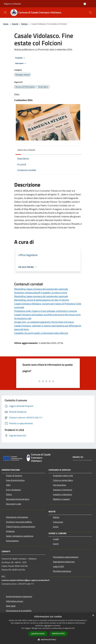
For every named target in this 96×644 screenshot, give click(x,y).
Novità (15, 24)
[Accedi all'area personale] (85, 4)
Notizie (24, 24)
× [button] (93, 615)
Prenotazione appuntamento (66, 557)
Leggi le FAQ (58, 566)
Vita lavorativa (59, 485)
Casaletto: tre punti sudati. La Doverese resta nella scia (41, 333)
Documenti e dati (14, 504)
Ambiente (10, 531)
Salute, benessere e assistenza (20, 536)
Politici (9, 494)
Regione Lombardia (12, 4)
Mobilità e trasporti (61, 499)
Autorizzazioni (12, 541)
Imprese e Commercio (63, 490)
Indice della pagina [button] (26, 150)
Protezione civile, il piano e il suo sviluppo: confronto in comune (46, 311)
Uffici (8, 485)
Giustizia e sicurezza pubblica (19, 522)
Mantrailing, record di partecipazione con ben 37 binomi (42, 300)
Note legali (11, 606)
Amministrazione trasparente (19, 596)
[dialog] (48, 628)
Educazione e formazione (17, 517)
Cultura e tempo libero (63, 480)
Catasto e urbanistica (62, 494)
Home (6, 24)
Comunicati (58, 522)
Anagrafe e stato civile (63, 475)
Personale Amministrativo (18, 499)
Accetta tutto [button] (38, 634)
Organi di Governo (14, 475)
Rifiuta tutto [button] (59, 634)
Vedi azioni (21, 63)
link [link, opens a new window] (73, 628)
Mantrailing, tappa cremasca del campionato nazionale (41, 289)
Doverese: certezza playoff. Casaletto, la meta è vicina (41, 293)
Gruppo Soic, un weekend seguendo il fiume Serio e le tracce (44, 322)
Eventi (56, 544)
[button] (48, 640)
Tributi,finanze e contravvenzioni (21, 527)
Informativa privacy (15, 601)
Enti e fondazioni (13, 490)
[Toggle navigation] (5, 12)
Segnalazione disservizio (64, 562)
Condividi (21, 58)
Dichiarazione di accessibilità (19, 611)
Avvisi (56, 527)
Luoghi (56, 539)
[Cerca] (91, 13)
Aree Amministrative (15, 480)
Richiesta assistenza (62, 571)
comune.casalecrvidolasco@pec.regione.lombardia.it (26, 580)
